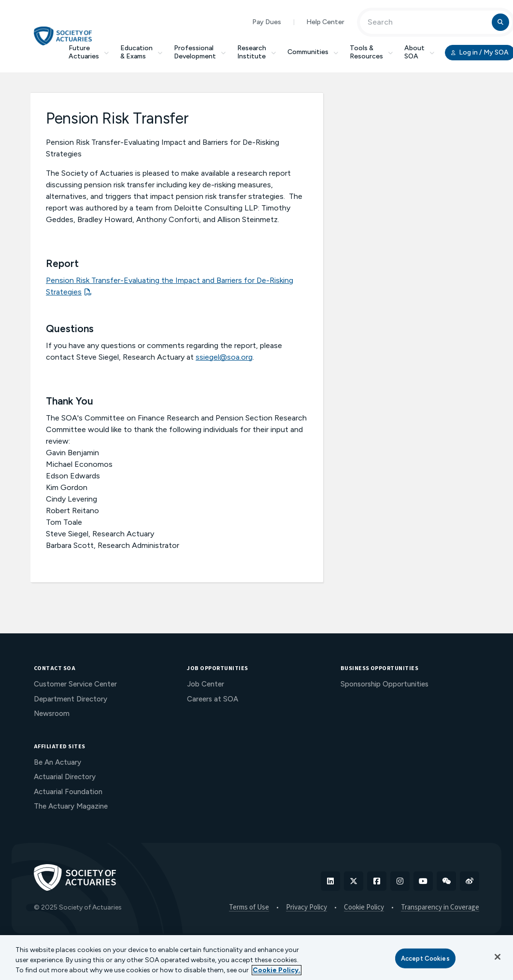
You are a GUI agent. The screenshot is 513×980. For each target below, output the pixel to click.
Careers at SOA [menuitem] (213, 699)
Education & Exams (141, 52)
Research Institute (256, 52)
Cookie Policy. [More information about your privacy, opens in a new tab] (277, 970)
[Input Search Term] (427, 22)
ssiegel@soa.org (224, 357)
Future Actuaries (89, 52)
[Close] (498, 957)
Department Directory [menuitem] (71, 699)
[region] (256, 958)
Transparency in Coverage (440, 908)
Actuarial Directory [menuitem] (65, 777)
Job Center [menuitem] (206, 684)
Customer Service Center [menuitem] (75, 684)
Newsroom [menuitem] (52, 714)
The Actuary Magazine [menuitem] (71, 806)
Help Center (325, 22)
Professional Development (200, 52)
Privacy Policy (306, 908)
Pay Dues (267, 22)
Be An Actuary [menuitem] (57, 762)
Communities (313, 52)
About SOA (419, 52)
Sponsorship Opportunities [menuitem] (385, 684)
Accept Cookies (425, 958)
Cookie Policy (364, 908)
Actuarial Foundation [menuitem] (68, 792)
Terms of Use (249, 908)
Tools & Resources (371, 52)
